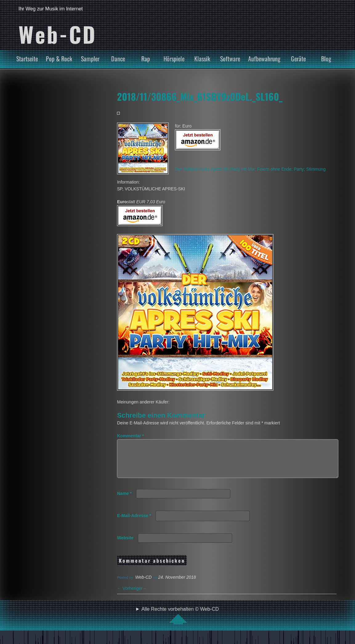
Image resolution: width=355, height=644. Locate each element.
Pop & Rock (59, 59)
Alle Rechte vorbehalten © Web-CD (180, 623)
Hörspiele (174, 59)
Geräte (298, 59)
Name (124, 501)
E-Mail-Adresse (134, 523)
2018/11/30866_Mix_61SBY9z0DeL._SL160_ (200, 96)
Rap (146, 59)
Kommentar (130, 436)
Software (230, 59)
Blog (326, 59)
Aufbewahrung (264, 59)
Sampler (90, 59)
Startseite (27, 59)
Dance (118, 59)
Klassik (202, 59)
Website (125, 545)
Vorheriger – (131, 596)
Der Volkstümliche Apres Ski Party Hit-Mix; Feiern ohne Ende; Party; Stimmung (250, 169)
